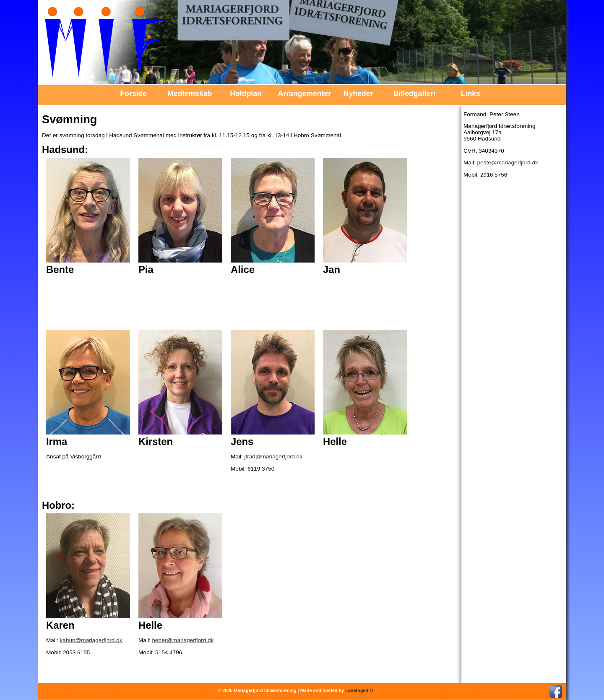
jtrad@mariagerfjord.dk (273, 457)
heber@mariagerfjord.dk (183, 640)
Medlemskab (190, 94)
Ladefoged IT (359, 690)
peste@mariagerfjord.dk (507, 163)
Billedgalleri (414, 94)
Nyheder (358, 94)
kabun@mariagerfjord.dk (91, 640)
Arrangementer (302, 94)
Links (471, 94)
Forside (133, 94)
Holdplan (246, 94)
